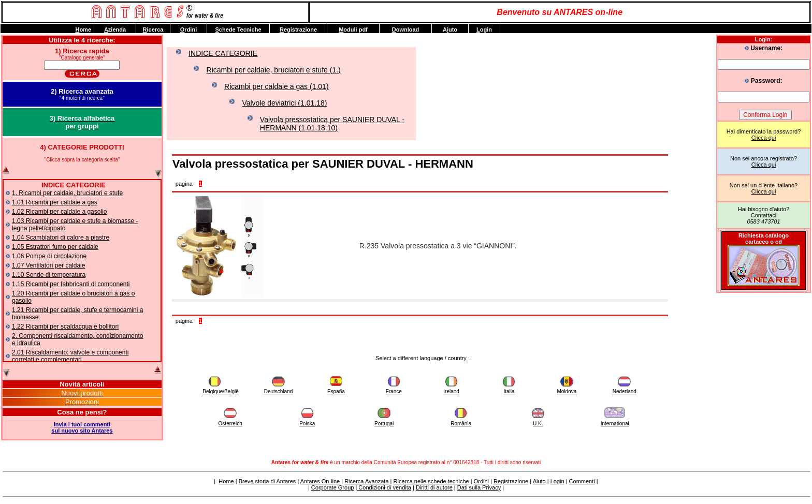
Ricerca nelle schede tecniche (431, 481)
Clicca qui (764, 138)
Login (557, 481)
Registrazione (511, 481)
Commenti (582, 481)
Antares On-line (320, 481)
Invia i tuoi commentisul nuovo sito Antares (82, 427)
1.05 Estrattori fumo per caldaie (55, 247)
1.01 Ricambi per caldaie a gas (55, 202)
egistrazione (298, 29)
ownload (406, 29)
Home (226, 481)
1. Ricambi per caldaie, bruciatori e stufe (67, 193)
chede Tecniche (238, 29)
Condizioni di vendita (384, 487)
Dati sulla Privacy (479, 487)
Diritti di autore (434, 487)
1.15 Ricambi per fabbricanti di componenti (71, 284)
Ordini (481, 481)
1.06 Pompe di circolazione (49, 256)
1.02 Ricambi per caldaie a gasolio (59, 212)
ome (83, 29)
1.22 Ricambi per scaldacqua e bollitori (65, 327)
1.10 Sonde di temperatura (49, 275)
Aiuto (539, 481)
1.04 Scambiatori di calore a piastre (61, 238)
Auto (450, 29)
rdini (189, 29)
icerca (153, 29)
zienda (115, 29)
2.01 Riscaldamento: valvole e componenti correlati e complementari (70, 356)
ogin (484, 29)
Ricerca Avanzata (366, 481)
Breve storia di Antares (267, 481)
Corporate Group (333, 487)
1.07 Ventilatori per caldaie (48, 265)
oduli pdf (353, 29)
